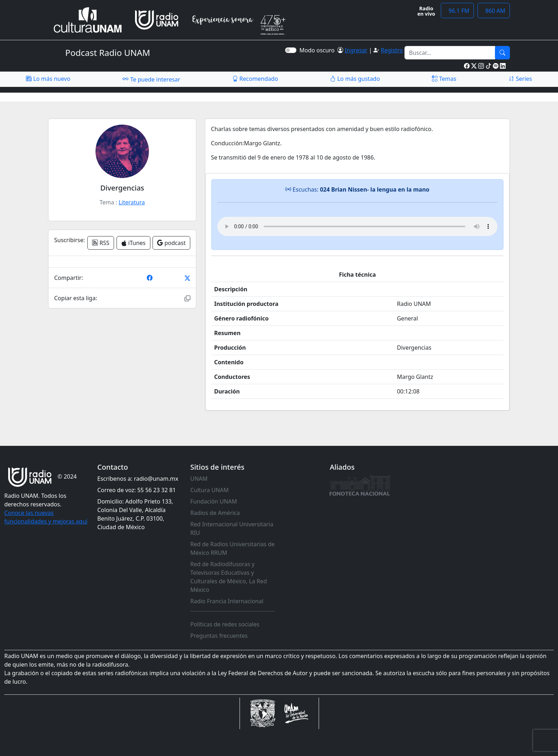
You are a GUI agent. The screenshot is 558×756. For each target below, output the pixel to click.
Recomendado (255, 79)
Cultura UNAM (210, 490)
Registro (392, 50)
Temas (444, 79)
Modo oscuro (318, 50)
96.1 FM (457, 11)
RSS (101, 243)
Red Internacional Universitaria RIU (232, 528)
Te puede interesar (151, 79)
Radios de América (215, 513)
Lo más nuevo (48, 79)
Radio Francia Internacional (227, 601)
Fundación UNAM (214, 501)
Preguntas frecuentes (219, 636)
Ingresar (356, 50)
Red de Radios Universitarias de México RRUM (232, 548)
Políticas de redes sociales (225, 624)
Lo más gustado (355, 79)
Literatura (132, 202)
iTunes (133, 243)
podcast (171, 243)
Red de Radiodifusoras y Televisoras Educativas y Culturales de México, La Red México (229, 577)
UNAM (199, 479)
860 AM (494, 11)
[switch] (291, 50)
